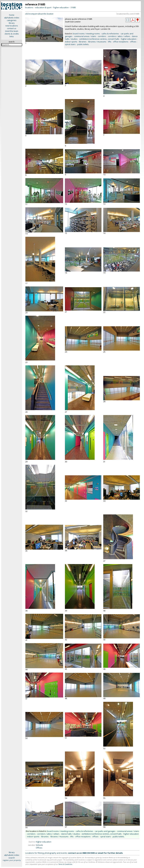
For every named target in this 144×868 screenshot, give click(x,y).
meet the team (12, 31)
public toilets (83, 44)
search (12, 858)
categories (12, 20)
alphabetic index (12, 18)
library (12, 23)
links (12, 36)
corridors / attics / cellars (119, 36)
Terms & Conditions (65, 864)
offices (133, 42)
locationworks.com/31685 (128, 14)
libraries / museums (97, 42)
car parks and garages (105, 831)
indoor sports (71, 42)
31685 (73, 7)
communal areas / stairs (85, 36)
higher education (61, 7)
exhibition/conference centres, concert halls (99, 39)
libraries (83, 42)
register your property (12, 860)
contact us (12, 28)
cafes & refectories (110, 34)
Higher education (44, 842)
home (12, 15)
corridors (102, 36)
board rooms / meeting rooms (86, 34)
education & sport (43, 7)
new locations (12, 26)
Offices (39, 848)
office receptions (121, 42)
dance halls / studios (71, 834)
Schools (39, 845)
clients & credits (12, 34)
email (101, 853)
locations (29, 7)
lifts (110, 42)
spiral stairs (70, 44)
